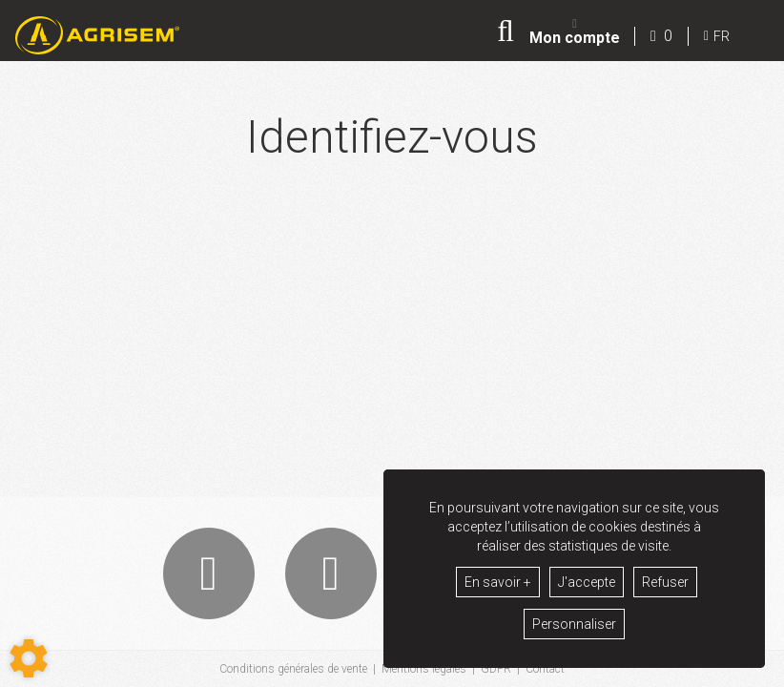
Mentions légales (424, 669)
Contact (545, 669)
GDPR (496, 669)
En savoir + (498, 582)
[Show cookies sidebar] (29, 658)
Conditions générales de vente (293, 669)
